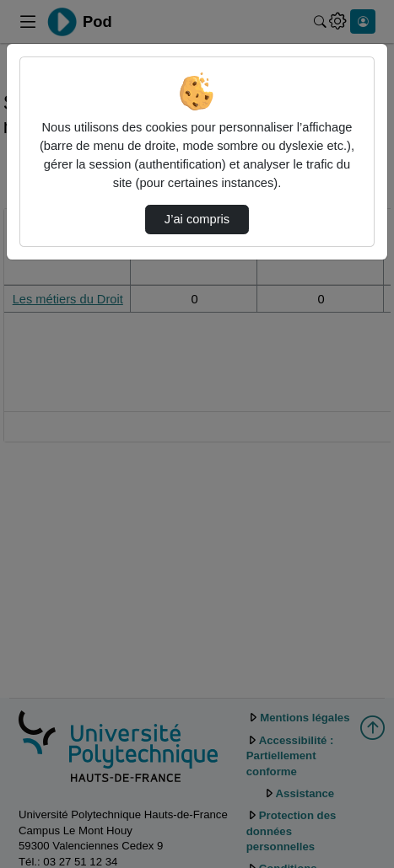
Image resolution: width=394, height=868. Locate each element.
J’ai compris (197, 219)
